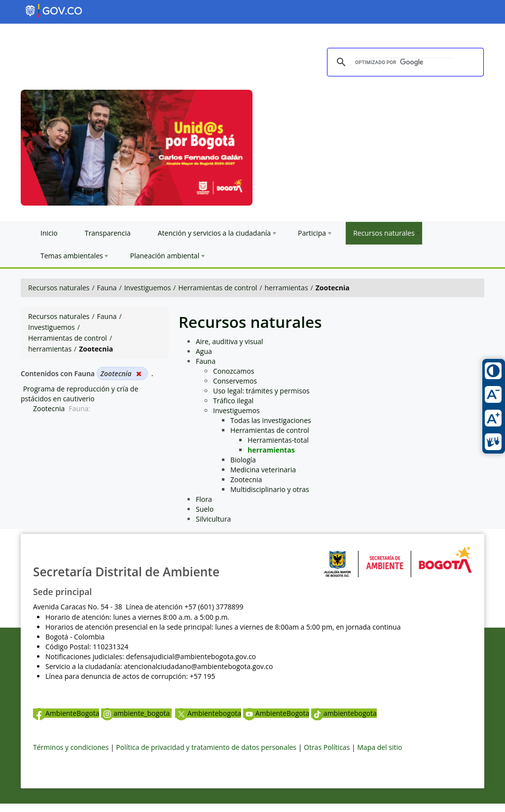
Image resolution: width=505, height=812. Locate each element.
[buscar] (404, 63)
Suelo (205, 509)
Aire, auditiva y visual (229, 341)
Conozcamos (234, 371)
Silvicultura (213, 519)
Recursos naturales (59, 288)
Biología (243, 460)
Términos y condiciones (71, 747)
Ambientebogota (208, 713)
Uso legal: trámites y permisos (261, 391)
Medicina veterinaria (263, 470)
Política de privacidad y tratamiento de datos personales (206, 747)
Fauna (107, 288)
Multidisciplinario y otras (270, 489)
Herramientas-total (278, 440)
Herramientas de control (217, 288)
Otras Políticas (327, 747)
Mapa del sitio (379, 747)
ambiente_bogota (136, 713)
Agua (204, 351)
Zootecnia (49, 408)
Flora (204, 499)
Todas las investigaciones (271, 420)
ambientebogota (344, 713)
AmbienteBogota (66, 713)
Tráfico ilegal (233, 401)
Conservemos (235, 381)
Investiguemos (148, 288)
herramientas (287, 288)
